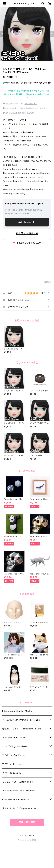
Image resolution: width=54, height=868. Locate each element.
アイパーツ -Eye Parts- (14, 755)
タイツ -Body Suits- (12, 773)
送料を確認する (31, 104)
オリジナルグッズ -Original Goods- (19, 808)
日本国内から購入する (27, 233)
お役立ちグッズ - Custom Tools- (18, 782)
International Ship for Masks (17, 711)
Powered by (27, 840)
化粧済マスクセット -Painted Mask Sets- (22, 729)
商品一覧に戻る (27, 822)
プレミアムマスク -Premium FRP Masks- (22, 720)
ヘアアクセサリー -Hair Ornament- (19, 791)
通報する (48, 282)
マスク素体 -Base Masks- (15, 738)
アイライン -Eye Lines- (13, 764)
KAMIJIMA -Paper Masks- (16, 799)
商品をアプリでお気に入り (27, 243)
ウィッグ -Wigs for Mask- (15, 746)
